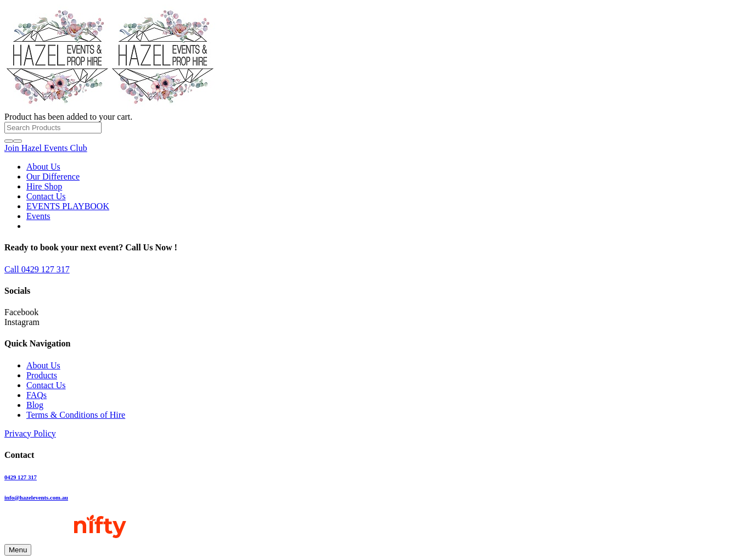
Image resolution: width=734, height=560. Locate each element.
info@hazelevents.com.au (36, 497)
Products (42, 375)
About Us (43, 365)
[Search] (9, 141)
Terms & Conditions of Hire (76, 415)
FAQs (37, 395)
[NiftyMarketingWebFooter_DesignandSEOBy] (65, 539)
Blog (35, 405)
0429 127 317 (21, 477)
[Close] (18, 141)
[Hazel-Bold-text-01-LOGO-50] (110, 107)
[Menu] (18, 550)
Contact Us (46, 385)
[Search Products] (53, 128)
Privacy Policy (30, 433)
